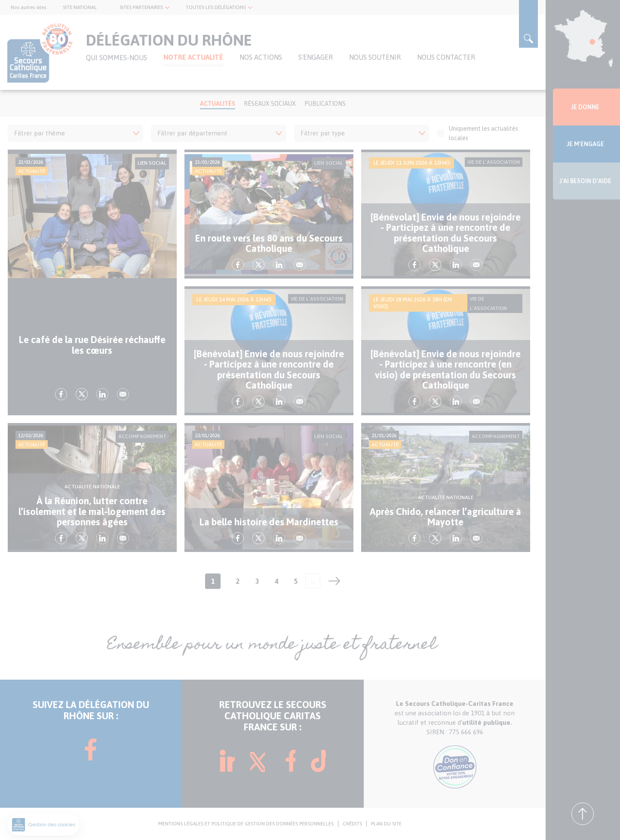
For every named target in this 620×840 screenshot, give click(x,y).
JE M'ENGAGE (585, 144)
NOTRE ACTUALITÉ (193, 57)
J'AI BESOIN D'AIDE (585, 181)
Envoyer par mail (123, 394)
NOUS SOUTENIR (375, 57)
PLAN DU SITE (386, 824)
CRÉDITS (352, 824)
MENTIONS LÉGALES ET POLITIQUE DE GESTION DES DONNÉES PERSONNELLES (246, 824)
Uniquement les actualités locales (477, 133)
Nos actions (261, 57)
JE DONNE (585, 107)
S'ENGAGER (316, 57)
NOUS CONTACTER (446, 57)
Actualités (218, 104)
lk (102, 394)
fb (61, 394)
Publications (325, 104)
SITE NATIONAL (80, 7)
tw (82, 394)
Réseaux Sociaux (270, 104)
